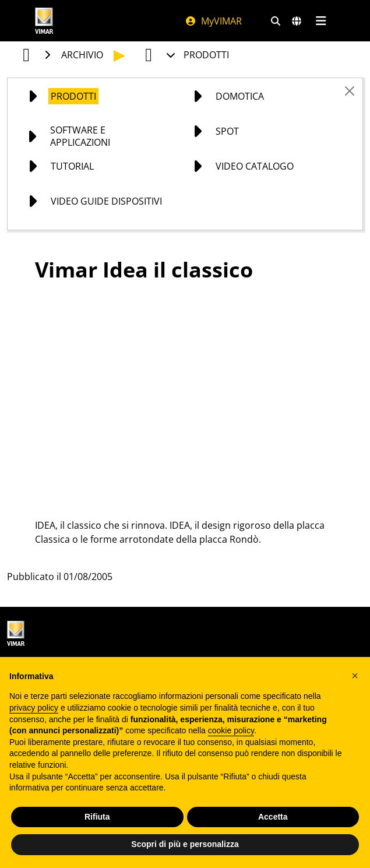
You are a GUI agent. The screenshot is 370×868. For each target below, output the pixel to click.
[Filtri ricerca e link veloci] (276, 21)
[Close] (350, 91)
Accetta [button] (273, 817)
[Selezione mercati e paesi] (297, 21)
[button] (355, 676)
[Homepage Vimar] (44, 21)
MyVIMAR (213, 21)
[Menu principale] (321, 21)
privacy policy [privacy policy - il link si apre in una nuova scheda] (34, 708)
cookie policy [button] (231, 730)
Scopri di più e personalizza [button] (185, 844)
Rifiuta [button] (97, 817)
